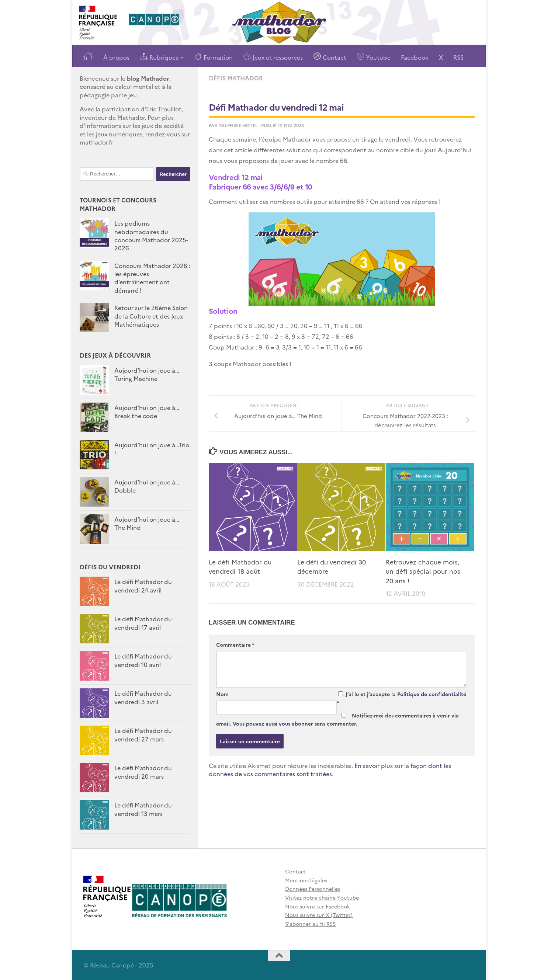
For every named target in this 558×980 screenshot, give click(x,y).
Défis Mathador (236, 78)
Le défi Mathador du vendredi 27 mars (143, 734)
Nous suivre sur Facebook (318, 906)
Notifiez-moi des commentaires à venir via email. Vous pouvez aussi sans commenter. (337, 720)
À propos (116, 57)
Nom (222, 694)
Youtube (374, 57)
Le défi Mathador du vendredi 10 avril (143, 660)
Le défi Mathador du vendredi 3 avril (143, 697)
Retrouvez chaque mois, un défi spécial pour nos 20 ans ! (423, 571)
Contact (330, 57)
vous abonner (296, 723)
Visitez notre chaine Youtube (322, 897)
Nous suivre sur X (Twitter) (319, 915)
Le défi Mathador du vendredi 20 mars (143, 772)
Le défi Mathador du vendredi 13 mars (143, 809)
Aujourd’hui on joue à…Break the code (147, 411)
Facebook (415, 57)
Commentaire (235, 644)
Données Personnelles (313, 889)
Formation (213, 57)
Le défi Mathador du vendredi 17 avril (143, 623)
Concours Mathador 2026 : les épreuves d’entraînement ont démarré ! (152, 278)
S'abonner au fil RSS (310, 924)
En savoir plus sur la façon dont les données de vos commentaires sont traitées (330, 770)
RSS (458, 57)
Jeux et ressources (273, 57)
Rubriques (159, 57)
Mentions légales (306, 880)
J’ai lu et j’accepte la (401, 698)
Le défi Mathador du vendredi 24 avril (143, 585)
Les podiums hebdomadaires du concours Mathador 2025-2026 (151, 235)
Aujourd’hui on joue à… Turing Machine (147, 374)
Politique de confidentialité (432, 694)
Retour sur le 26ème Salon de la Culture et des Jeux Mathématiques (151, 316)
